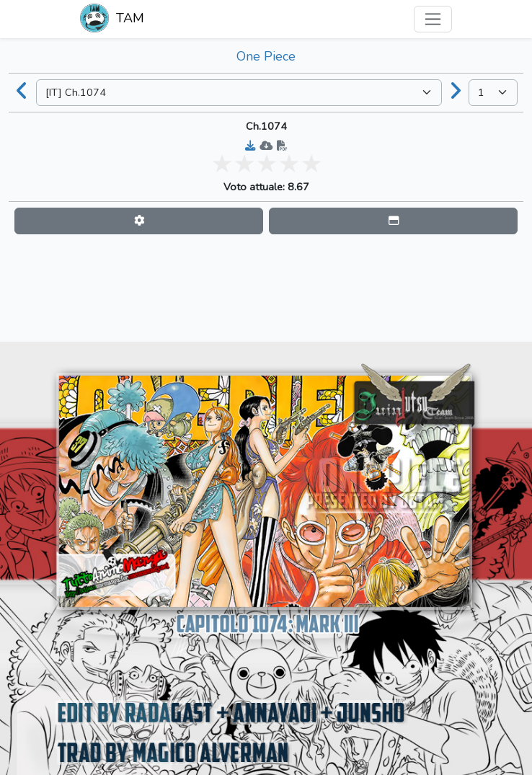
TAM (112, 19)
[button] (139, 221)
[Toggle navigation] (433, 19)
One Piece (266, 56)
